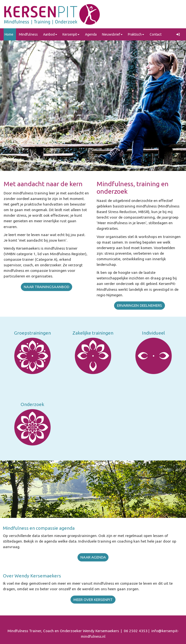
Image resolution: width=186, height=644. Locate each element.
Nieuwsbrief (112, 34)
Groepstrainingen (32, 333)
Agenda (91, 34)
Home (9, 34)
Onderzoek (32, 404)
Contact (156, 34)
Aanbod (50, 34)
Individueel (153, 333)
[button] (179, 34)
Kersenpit (71, 34)
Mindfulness (28, 34)
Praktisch (136, 34)
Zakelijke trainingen (93, 333)
